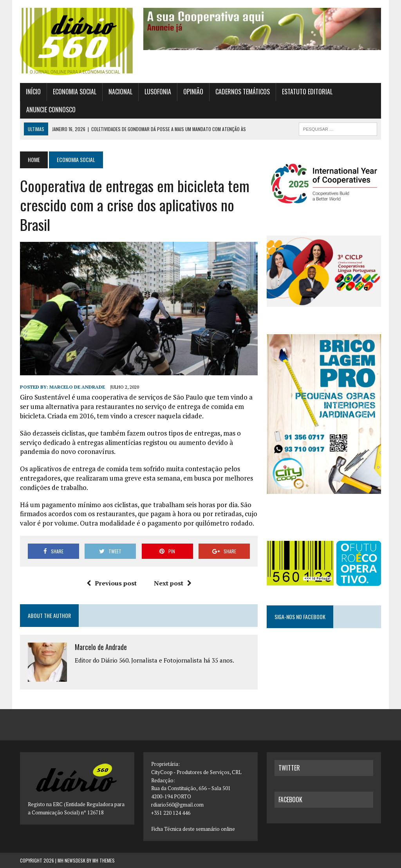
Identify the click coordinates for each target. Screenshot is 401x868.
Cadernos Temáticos (243, 92)
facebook (290, 800)
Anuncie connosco (51, 110)
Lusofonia (158, 92)
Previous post (112, 583)
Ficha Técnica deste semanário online (193, 829)
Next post (173, 583)
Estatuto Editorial (307, 92)
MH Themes (104, 860)
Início (33, 92)
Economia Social (75, 92)
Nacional (120, 92)
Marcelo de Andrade (77, 387)
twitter (289, 768)
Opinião (193, 92)
